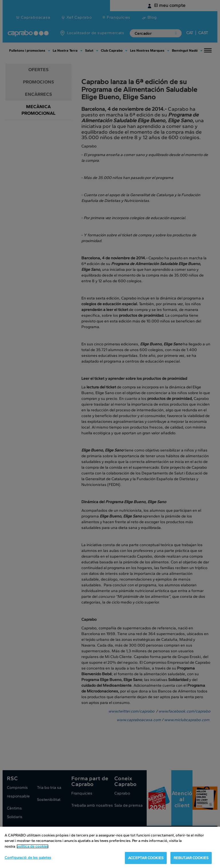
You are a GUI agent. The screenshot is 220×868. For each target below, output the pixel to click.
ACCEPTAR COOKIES (146, 858)
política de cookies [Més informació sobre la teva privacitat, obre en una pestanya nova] (33, 846)
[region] (110, 847)
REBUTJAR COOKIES (191, 858)
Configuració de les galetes (28, 858)
